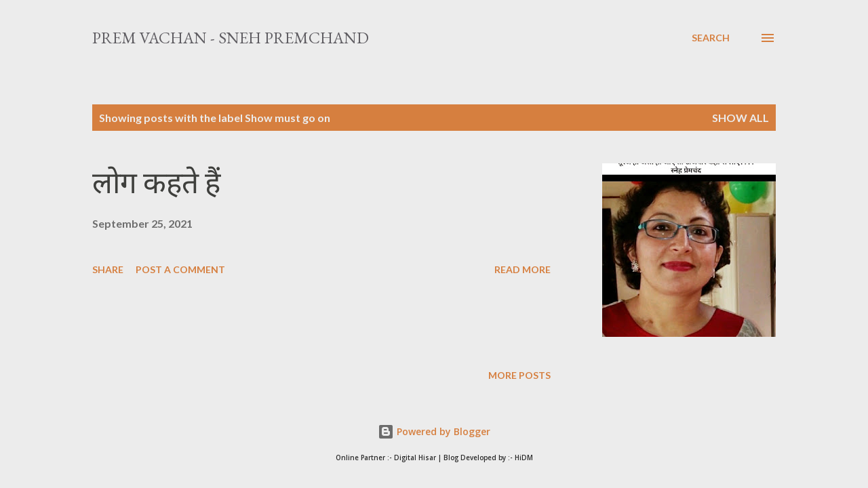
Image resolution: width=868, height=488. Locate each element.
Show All (741, 118)
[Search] (711, 38)
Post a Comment (180, 269)
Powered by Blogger (434, 431)
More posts (519, 375)
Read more (522, 269)
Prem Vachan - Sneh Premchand (231, 38)
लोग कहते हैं (156, 183)
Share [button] (108, 269)
